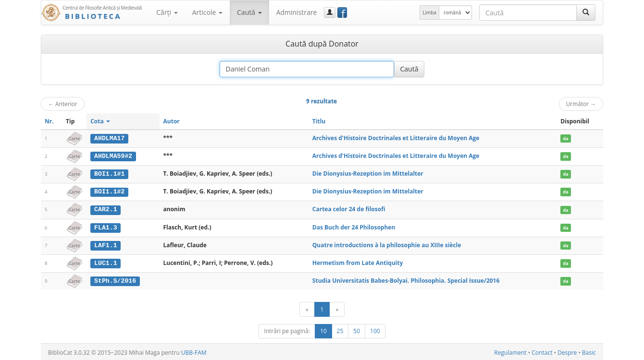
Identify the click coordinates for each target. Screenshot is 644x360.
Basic (589, 351)
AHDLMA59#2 (113, 156)
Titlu (319, 121)
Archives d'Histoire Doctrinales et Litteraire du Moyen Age (396, 138)
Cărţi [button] (167, 12)
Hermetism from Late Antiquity (358, 261)
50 (357, 330)
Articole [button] (207, 12)
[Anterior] (307, 308)
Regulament (510, 351)
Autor (172, 121)
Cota (100, 121)
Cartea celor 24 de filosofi (349, 209)
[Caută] (586, 12)
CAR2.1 (105, 209)
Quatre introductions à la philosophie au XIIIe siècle (387, 244)
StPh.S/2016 (115, 279)
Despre (567, 351)
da (566, 138)
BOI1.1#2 (109, 191)
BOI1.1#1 (109, 173)
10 (323, 330)
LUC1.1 (105, 262)
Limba (429, 12)
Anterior (63, 104)
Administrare (297, 12)
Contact (542, 351)
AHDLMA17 (109, 138)
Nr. (49, 121)
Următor (581, 104)
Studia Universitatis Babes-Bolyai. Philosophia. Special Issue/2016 (406, 279)
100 (375, 330)
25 (340, 330)
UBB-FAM (194, 351)
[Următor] (337, 308)
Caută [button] (249, 12)
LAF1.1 (105, 244)
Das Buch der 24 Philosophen (354, 226)
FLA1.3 (105, 227)
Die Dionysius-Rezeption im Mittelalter (368, 173)
